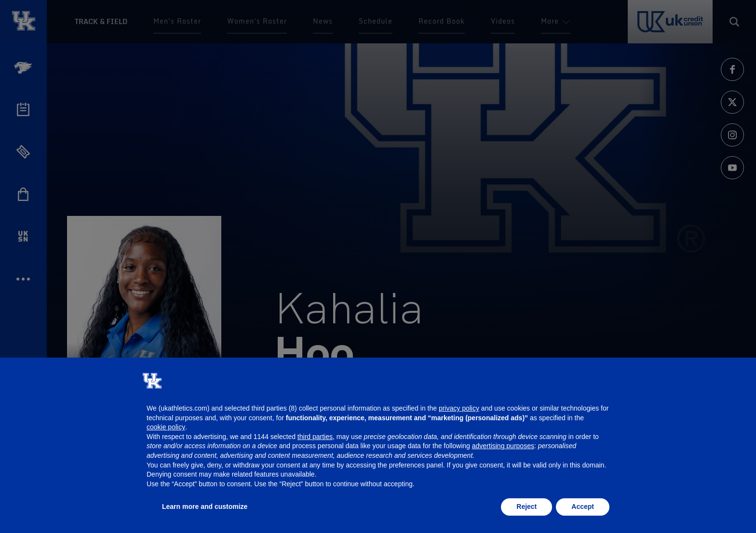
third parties (315, 437)
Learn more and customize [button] (205, 506)
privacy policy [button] (459, 408)
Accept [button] (583, 506)
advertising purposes (503, 446)
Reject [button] (526, 506)
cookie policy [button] (166, 427)
